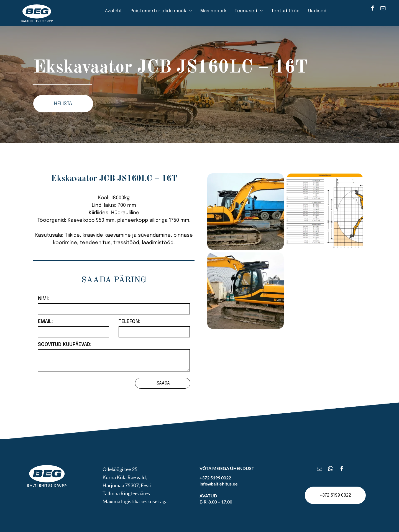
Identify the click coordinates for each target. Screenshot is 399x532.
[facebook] (373, 9)
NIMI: (44, 299)
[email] (383, 9)
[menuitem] (114, 11)
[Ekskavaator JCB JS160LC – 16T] (245, 211)
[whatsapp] (331, 470)
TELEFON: (129, 322)
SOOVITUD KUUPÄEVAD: (65, 345)
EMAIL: (45, 322)
